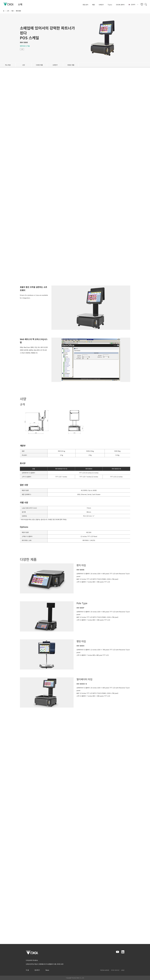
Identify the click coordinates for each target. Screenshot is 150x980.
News (47, 970)
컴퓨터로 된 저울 (25, 46)
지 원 (27, 970)
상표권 (123, 970)
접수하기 (37, 970)
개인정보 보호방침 (105, 970)
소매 (22, 49)
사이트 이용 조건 (115, 970)
